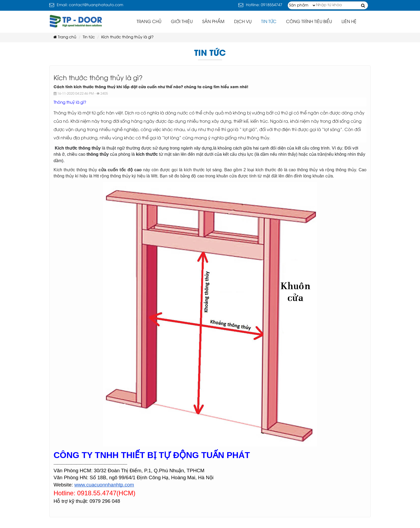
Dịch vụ (243, 22)
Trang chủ (149, 22)
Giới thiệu (182, 22)
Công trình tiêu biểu (309, 22)
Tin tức (269, 22)
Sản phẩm (213, 22)
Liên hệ (349, 22)
